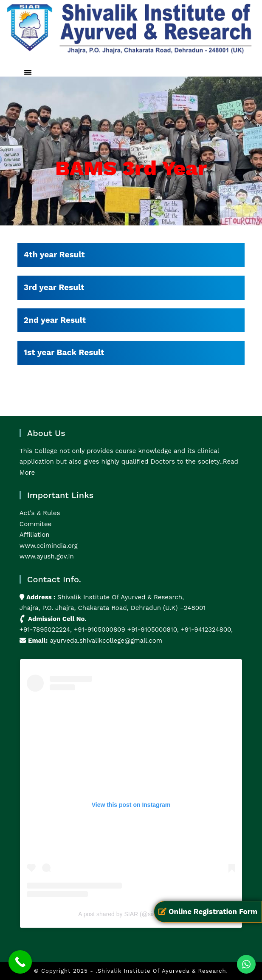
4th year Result (54, 255)
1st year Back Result (64, 352)
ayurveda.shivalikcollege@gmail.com (106, 641)
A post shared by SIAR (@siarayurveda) (131, 914)
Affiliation (35, 535)
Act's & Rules (40, 513)
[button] (28, 73)
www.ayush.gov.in (47, 556)
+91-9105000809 (100, 630)
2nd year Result (55, 320)
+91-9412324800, (206, 630)
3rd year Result (54, 287)
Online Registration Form (208, 912)
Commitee (35, 524)
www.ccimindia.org (49, 546)
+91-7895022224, (47, 630)
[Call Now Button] (20, 962)
